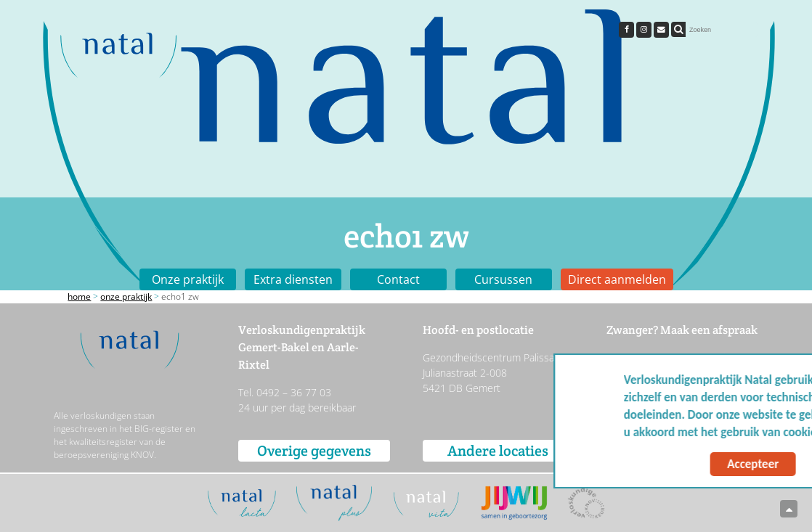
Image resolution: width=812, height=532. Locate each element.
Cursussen (503, 279)
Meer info (761, 432)
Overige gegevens (314, 451)
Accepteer (661, 464)
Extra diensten (293, 279)
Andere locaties (498, 451)
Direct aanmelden (617, 279)
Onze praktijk (188, 279)
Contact (398, 279)
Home (79, 296)
